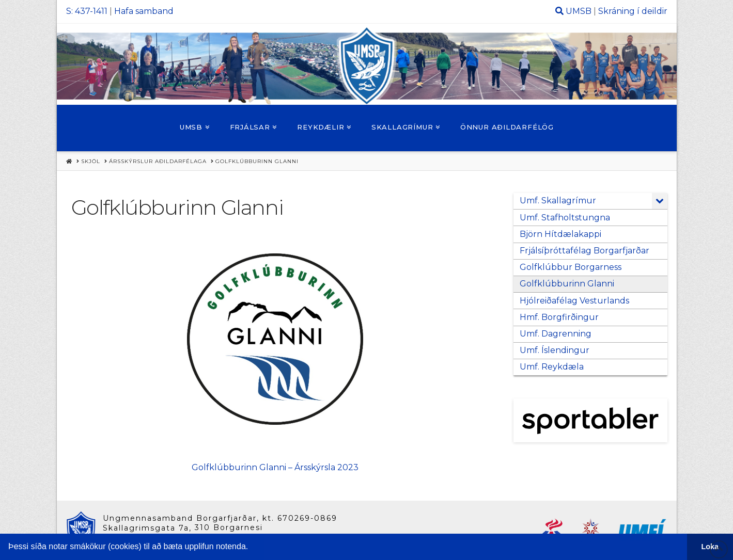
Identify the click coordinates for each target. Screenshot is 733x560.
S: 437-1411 (87, 11)
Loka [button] (710, 547)
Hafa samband (144, 11)
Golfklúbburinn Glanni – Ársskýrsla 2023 (275, 467)
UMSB (579, 11)
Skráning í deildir (633, 11)
